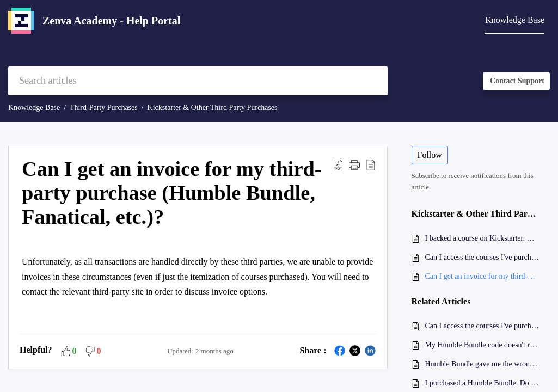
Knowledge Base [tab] (515, 20)
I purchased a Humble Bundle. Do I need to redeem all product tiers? (482, 383)
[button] (338, 164)
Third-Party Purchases (104, 108)
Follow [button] (430, 155)
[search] (198, 81)
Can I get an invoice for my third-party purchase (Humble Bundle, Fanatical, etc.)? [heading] (172, 193)
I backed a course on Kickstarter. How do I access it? (482, 238)
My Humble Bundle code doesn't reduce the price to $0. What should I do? (482, 345)
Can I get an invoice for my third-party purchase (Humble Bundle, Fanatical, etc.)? (482, 276)
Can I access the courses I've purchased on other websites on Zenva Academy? (482, 257)
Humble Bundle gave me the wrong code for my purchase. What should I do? (482, 364)
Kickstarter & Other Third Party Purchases (213, 108)
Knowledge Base (34, 108)
